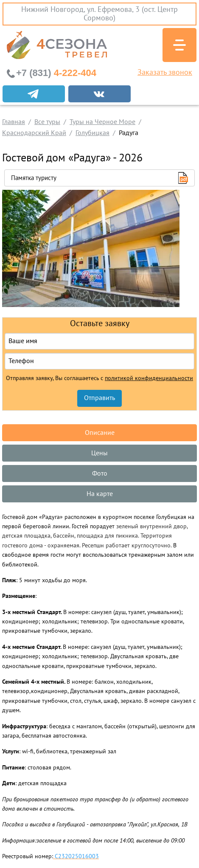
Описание (100, 433)
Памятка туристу (34, 178)
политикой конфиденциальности (149, 378)
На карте (100, 494)
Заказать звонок (165, 73)
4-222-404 (56, 73)
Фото (100, 473)
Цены (99, 453)
